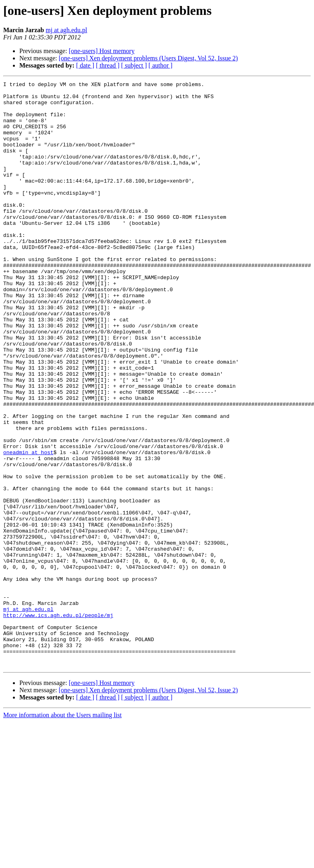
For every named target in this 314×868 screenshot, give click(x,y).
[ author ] (161, 65)
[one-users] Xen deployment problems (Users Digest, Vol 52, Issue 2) (148, 58)
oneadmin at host (28, 527)
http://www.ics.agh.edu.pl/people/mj (58, 722)
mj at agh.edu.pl (66, 30)
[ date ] (85, 65)
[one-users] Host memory (102, 51)
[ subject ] (134, 65)
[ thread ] (108, 65)
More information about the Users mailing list (62, 832)
